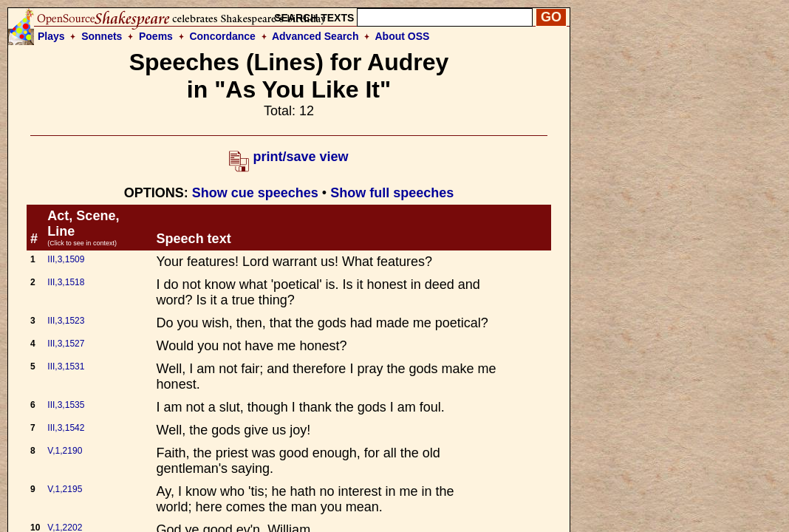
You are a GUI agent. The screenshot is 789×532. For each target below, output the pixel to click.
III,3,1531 (66, 366)
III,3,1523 (66, 321)
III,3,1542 (66, 428)
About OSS (403, 36)
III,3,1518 (66, 282)
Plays (51, 36)
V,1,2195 (65, 489)
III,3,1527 (66, 344)
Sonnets (102, 36)
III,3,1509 (66, 259)
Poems (156, 36)
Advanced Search (315, 36)
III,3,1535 (66, 405)
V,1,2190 (65, 451)
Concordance (222, 36)
